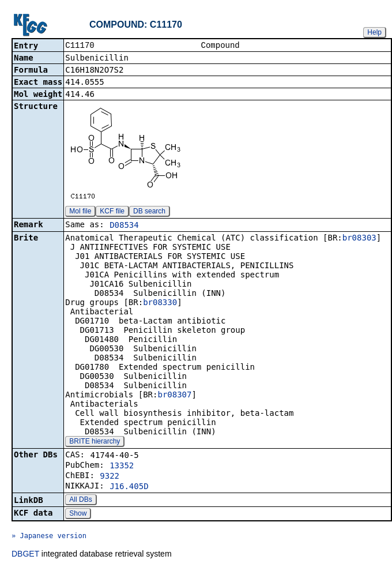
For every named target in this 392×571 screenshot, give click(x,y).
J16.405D (129, 487)
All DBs (80, 501)
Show (78, 514)
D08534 (124, 226)
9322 (110, 477)
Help (374, 32)
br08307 (174, 396)
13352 (122, 467)
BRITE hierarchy (95, 442)
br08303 (359, 239)
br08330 (160, 303)
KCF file (112, 212)
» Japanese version (49, 537)
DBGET (25, 555)
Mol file (80, 212)
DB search (149, 212)
